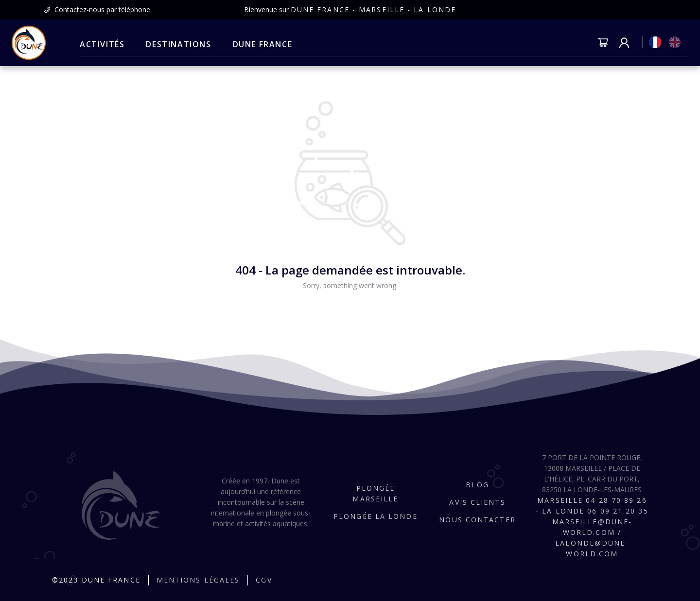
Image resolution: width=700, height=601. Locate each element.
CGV (264, 580)
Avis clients (477, 502)
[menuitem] (102, 45)
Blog (477, 485)
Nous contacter (477, 520)
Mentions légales (198, 580)
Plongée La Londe (376, 516)
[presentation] (97, 9)
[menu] (186, 45)
